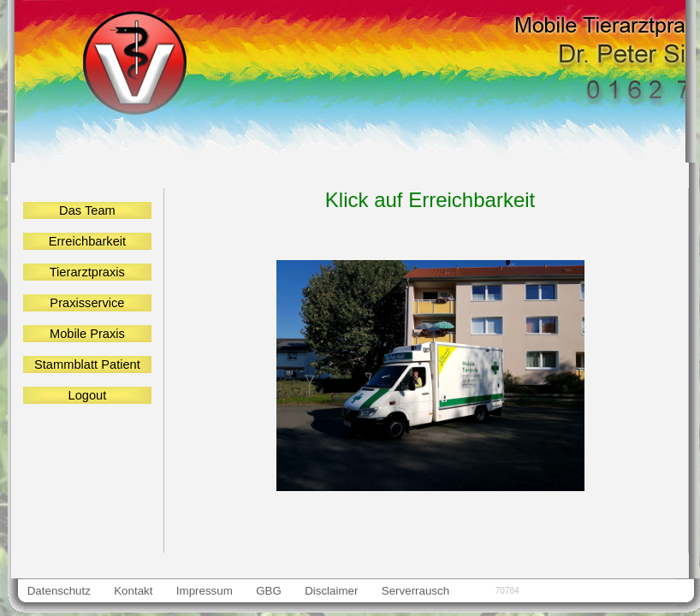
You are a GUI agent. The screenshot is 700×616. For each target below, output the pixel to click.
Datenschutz (59, 591)
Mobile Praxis (88, 334)
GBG (268, 591)
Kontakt (134, 591)
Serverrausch (415, 591)
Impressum (204, 591)
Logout (87, 395)
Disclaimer (332, 591)
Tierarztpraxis (87, 272)
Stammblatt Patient (87, 364)
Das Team (87, 210)
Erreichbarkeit (88, 241)
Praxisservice (87, 303)
